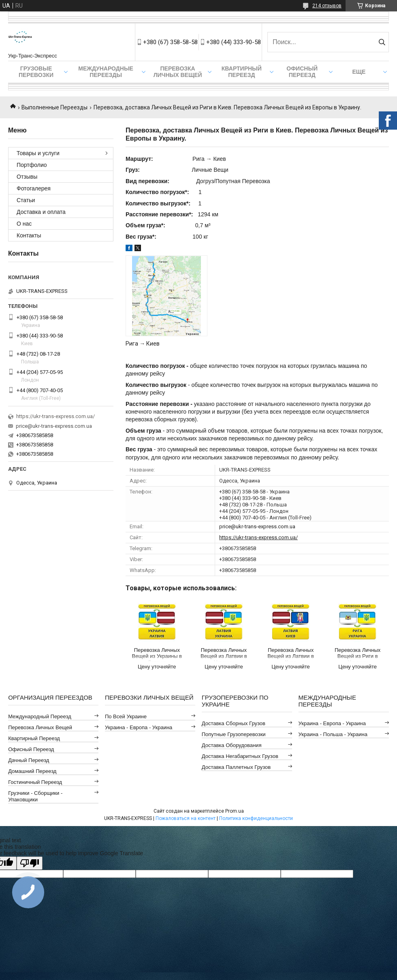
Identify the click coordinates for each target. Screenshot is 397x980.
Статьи (26, 200)
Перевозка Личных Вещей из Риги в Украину (358, 654)
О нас (24, 224)
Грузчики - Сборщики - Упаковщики (35, 796)
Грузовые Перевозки (36, 72)
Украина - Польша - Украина (333, 734)
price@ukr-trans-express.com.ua (257, 526)
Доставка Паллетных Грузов (236, 767)
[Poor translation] (30, 863)
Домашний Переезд (32, 771)
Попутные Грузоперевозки (234, 734)
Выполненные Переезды (54, 107)
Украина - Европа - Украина (139, 727)
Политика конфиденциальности (256, 818)
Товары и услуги (38, 153)
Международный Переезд (40, 716)
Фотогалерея (34, 188)
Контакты (29, 235)
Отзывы (27, 177)
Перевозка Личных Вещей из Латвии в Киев (291, 654)
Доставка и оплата (41, 212)
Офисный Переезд (302, 72)
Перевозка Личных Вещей (178, 72)
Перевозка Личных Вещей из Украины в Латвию (157, 654)
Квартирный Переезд (242, 72)
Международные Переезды (106, 72)
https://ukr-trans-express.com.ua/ (258, 537)
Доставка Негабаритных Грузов (240, 756)
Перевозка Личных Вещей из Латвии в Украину (224, 654)
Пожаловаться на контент (186, 818)
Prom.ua (235, 811)
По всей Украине (126, 716)
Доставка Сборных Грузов (234, 723)
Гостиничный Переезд (35, 782)
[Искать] (382, 42)
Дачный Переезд (29, 760)
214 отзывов (327, 6)
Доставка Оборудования (232, 745)
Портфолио (32, 165)
